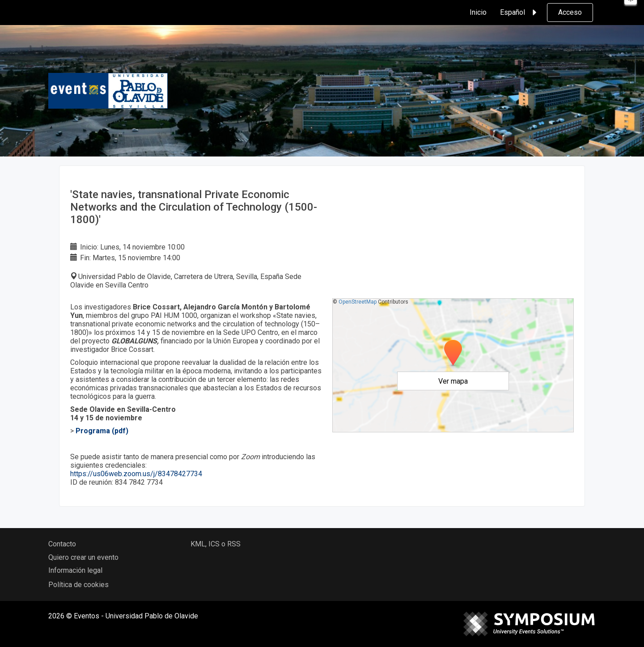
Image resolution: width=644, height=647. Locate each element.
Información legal (75, 570)
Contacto (62, 544)
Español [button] (520, 13)
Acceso (570, 12)
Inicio (478, 12)
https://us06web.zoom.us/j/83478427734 (137, 474)
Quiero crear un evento (83, 557)
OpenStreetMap (358, 302)
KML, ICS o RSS (216, 544)
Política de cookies (78, 585)
